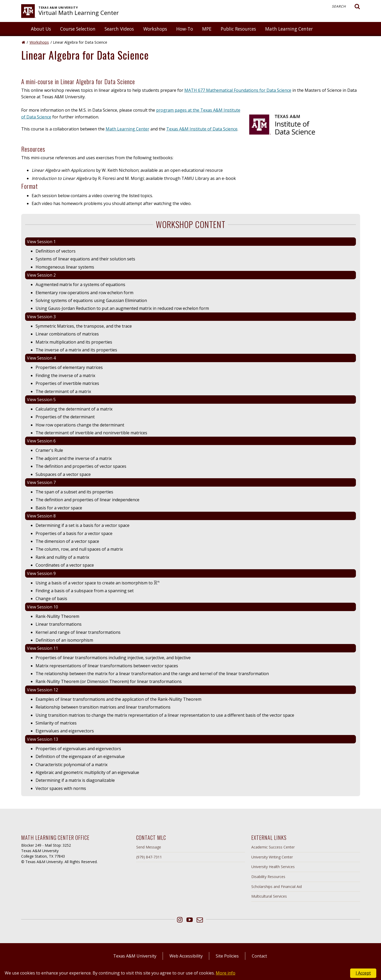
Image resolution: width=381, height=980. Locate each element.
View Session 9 (41, 573)
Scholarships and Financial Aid (277, 887)
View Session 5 (41, 400)
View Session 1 (41, 242)
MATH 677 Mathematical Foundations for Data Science (238, 90)
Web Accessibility (186, 956)
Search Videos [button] (119, 29)
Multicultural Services (269, 896)
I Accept (363, 973)
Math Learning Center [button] (289, 29)
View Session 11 (42, 648)
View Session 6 (41, 441)
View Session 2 (41, 275)
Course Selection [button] (78, 29)
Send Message (149, 847)
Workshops (39, 42)
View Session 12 (42, 690)
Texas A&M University (135, 956)
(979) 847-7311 (149, 857)
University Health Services (273, 867)
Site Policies (227, 956)
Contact (259, 956)
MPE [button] (207, 29)
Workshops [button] (155, 29)
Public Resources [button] (238, 29)
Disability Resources (268, 877)
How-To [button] (185, 29)
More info (226, 973)
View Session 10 (42, 607)
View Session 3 (41, 317)
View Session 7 (41, 482)
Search (346, 7)
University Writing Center (272, 857)
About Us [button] (41, 29)
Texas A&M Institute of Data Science (202, 129)
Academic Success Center (273, 847)
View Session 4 (41, 358)
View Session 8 (41, 516)
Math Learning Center (127, 129)
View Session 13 (42, 739)
